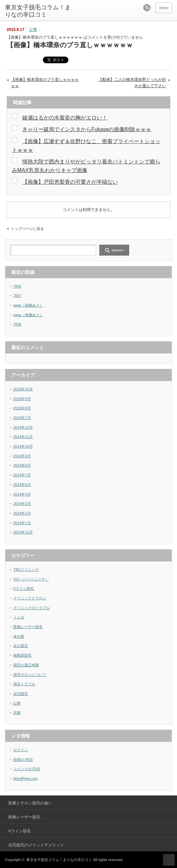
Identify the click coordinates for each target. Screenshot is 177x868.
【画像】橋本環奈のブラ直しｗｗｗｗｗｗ (45, 83)
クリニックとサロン (30, 598)
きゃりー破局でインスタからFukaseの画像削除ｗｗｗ (87, 129)
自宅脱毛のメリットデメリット (36, 845)
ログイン (21, 750)
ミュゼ (19, 617)
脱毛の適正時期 (26, 665)
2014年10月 (23, 446)
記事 (33, 30)
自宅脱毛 (21, 694)
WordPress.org (25, 778)
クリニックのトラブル (32, 608)
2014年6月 (22, 485)
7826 (17, 324)
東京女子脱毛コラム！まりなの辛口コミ (38, 11)
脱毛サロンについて (30, 675)
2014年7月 (22, 475)
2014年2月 (22, 513)
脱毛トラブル (24, 684)
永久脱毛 (21, 646)
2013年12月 (23, 532)
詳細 (17, 713)
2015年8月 (22, 408)
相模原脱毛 (22, 655)
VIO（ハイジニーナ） (31, 579)
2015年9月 (22, 399)
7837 (17, 296)
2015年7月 (22, 418)
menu (164, 8)
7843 (17, 286)
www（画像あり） (28, 305)
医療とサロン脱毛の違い (30, 803)
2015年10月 (23, 389)
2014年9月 (22, 456)
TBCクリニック (26, 569)
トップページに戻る (27, 229)
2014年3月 (22, 504)
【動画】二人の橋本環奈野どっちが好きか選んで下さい (132, 83)
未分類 (19, 636)
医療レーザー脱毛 (28, 627)
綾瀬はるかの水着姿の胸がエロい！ (65, 118)
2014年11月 (23, 437)
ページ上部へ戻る (169, 860)
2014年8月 (22, 465)
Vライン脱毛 (24, 588)
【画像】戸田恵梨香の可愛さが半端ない (70, 182)
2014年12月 (23, 427)
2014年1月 (22, 523)
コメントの (27, 769)
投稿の (23, 759)
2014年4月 (22, 494)
